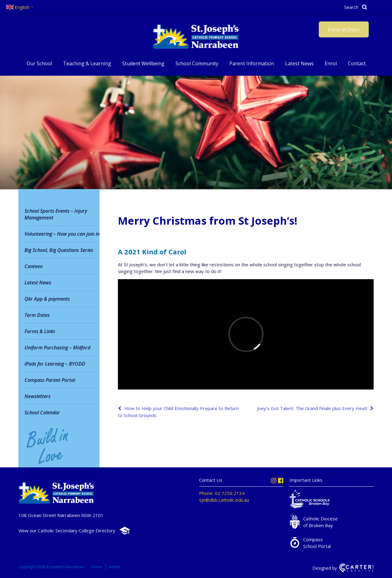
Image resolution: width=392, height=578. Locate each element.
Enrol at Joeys (344, 29)
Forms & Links (40, 331)
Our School (39, 63)
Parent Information (252, 63)
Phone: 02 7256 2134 (222, 493)
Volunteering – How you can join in (62, 234)
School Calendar (42, 413)
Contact (357, 63)
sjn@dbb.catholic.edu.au (224, 500)
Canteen (34, 266)
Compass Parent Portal (50, 380)
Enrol (331, 63)
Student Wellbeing (143, 63)
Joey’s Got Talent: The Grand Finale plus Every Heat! (312, 408)
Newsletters (38, 396)
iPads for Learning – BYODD (55, 364)
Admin (114, 567)
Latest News (299, 63)
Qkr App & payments (47, 299)
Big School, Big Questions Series (59, 250)
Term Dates (37, 315)
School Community (197, 63)
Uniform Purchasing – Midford (57, 348)
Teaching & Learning (87, 63)
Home (97, 567)
